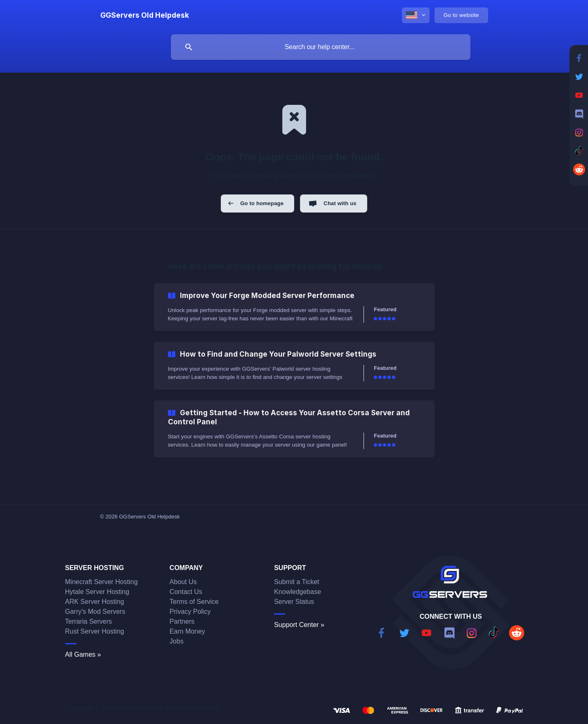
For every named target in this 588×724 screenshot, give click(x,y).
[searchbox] (321, 47)
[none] (145, 15)
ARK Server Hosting (95, 602)
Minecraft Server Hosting (102, 582)
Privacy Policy (190, 612)
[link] (294, 307)
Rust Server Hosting (95, 631)
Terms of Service (194, 602)
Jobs (177, 641)
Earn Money (187, 631)
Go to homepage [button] (262, 203)
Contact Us (186, 592)
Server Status (294, 602)
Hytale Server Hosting (97, 592)
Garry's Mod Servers (95, 612)
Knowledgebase (298, 592)
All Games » (83, 654)
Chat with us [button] (340, 203)
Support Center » (299, 625)
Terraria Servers (89, 621)
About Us (183, 582)
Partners (182, 621)
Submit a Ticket (296, 582)
